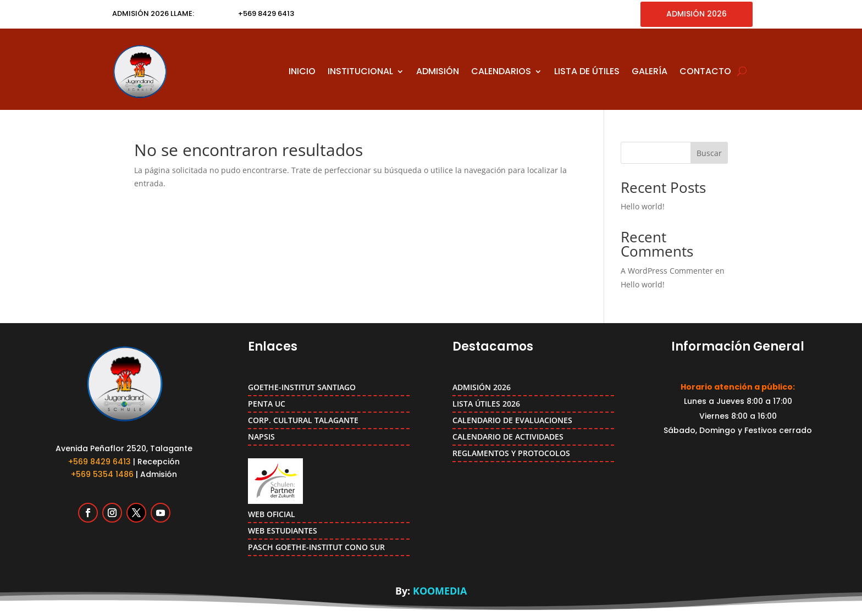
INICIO (302, 71)
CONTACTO (705, 71)
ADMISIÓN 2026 (697, 14)
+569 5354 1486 (102, 474)
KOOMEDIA (440, 591)
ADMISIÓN (438, 71)
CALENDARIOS (501, 71)
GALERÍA (650, 71)
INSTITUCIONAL (360, 71)
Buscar (709, 153)
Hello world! (643, 206)
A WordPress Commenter (667, 271)
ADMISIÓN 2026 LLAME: (153, 13)
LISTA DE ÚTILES (587, 71)
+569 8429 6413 (100, 462)
